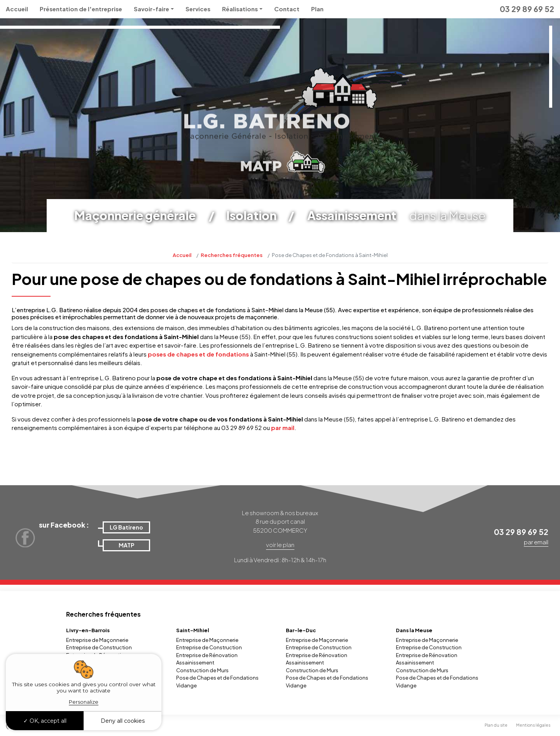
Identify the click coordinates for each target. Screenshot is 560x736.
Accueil (17, 9)
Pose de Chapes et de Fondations (217, 678)
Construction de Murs (202, 670)
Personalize (84, 702)
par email (536, 542)
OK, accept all (45, 721)
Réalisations (240, 9)
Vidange (186, 685)
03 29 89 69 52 (527, 9)
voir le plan (280, 545)
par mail (283, 427)
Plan (317, 9)
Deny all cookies (123, 721)
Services (198, 9)
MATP (126, 545)
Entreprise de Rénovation (207, 655)
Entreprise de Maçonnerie (97, 640)
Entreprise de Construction (99, 647)
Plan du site (496, 725)
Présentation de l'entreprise (81, 9)
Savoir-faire (151, 9)
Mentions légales (533, 725)
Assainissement (195, 663)
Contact (287, 9)
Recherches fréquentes (232, 255)
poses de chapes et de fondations (198, 354)
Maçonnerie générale (135, 215)
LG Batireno (126, 527)
